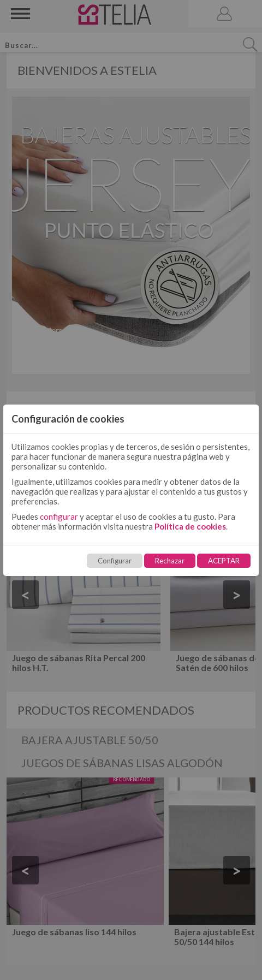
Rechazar (170, 561)
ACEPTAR (224, 561)
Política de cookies (190, 526)
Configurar (115, 561)
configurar (59, 516)
